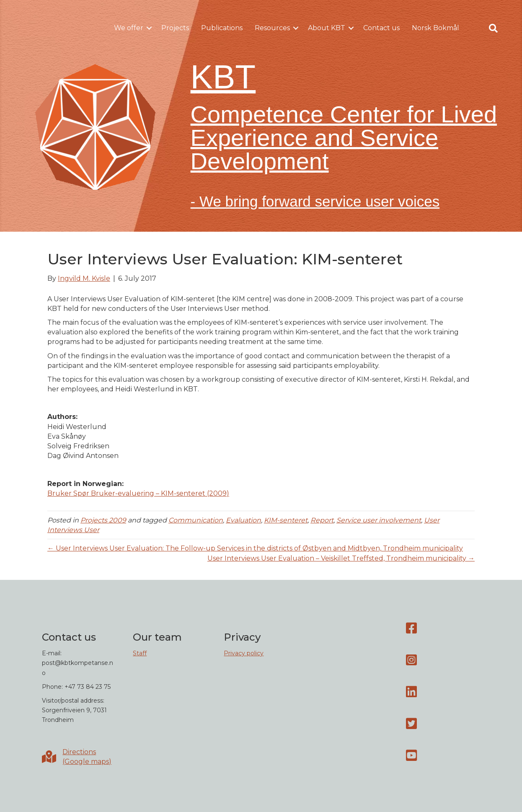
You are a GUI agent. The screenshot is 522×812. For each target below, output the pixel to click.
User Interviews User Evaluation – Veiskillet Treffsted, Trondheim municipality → (341, 558)
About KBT (327, 28)
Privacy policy (244, 653)
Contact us (381, 28)
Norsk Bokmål (435, 28)
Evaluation (243, 520)
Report (322, 520)
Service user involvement (379, 520)
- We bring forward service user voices (315, 201)
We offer (129, 28)
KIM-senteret (286, 520)
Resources (272, 28)
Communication (196, 520)
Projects (175, 28)
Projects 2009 (103, 520)
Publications (222, 28)
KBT (223, 77)
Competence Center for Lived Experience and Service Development (344, 138)
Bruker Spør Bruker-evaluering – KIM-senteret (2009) (138, 493)
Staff (140, 653)
